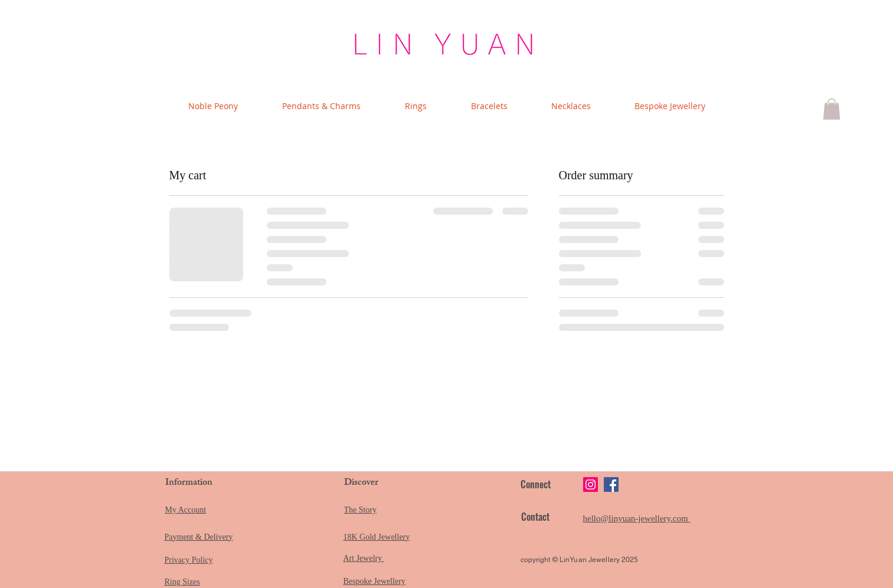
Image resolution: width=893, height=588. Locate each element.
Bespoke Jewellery (374, 581)
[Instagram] (591, 484)
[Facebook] (611, 484)
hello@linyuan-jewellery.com (637, 518)
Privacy (178, 560)
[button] (832, 109)
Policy (202, 560)
